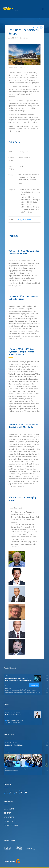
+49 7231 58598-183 (13, 722)
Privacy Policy (10, 821)
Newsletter (9, 817)
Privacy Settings (11, 825)
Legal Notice (9, 809)
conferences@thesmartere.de (14, 720)
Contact (7, 813)
